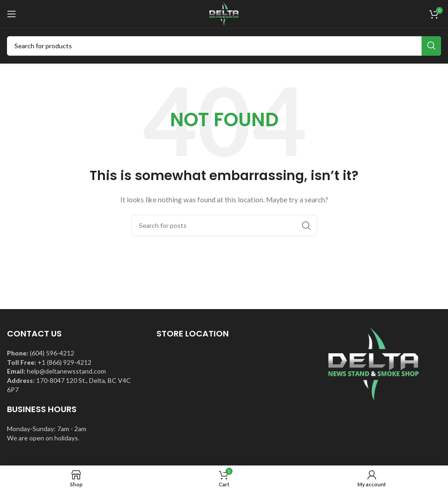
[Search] (224, 46)
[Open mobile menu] (12, 14)
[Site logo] (224, 13)
